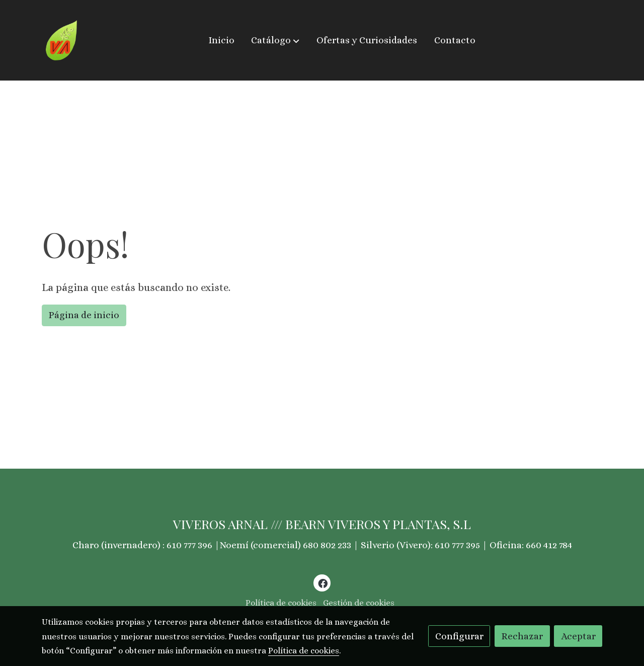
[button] (275, 40)
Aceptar (578, 636)
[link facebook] (323, 583)
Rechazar (522, 636)
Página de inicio (84, 315)
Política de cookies (281, 603)
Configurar (459, 636)
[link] (62, 40)
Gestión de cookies (359, 603)
